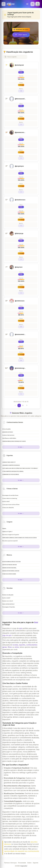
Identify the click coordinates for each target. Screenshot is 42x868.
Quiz (36, 622)
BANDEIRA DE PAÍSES (8, 432)
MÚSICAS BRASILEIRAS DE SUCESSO (11, 562)
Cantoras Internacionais (8, 435)
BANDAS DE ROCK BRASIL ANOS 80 (11, 571)
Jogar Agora (21, 35)
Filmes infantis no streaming (10, 498)
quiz (21, 628)
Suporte (36, 863)
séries (17, 647)
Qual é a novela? (6, 598)
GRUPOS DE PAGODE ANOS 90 (9, 565)
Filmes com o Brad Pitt (8, 508)
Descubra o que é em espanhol (10, 541)
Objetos (4, 529)
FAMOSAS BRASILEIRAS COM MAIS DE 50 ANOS (14, 441)
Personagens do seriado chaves (10, 495)
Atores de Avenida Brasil (8, 604)
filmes (10, 647)
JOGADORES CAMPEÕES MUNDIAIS (11, 465)
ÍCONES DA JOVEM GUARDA (9, 574)
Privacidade (22, 863)
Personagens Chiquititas (9, 607)
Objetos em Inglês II (7, 532)
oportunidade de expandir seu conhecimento (22, 851)
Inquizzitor (24, 866)
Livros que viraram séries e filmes (11, 505)
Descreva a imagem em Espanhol (11, 535)
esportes (22, 645)
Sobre (29, 863)
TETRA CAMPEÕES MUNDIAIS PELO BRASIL (13, 471)
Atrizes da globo (6, 429)
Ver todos (21, 447)
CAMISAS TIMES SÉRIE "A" (9, 462)
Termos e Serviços (10, 863)
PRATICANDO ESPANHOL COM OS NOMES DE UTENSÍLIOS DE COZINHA (19, 538)
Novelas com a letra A (8, 601)
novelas (15, 645)
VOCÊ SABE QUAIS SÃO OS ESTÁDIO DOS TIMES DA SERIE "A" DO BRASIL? (20, 468)
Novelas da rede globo (8, 595)
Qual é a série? (6, 502)
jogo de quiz (7, 635)
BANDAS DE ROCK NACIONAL (9, 568)
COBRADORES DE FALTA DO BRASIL (11, 474)
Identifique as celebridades (9, 438)
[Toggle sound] (27, 4)
